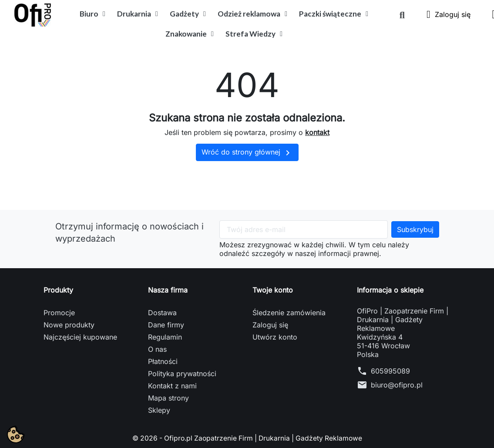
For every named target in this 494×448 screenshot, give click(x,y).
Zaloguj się (270, 325)
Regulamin (165, 337)
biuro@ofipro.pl (397, 385)
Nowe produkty (69, 325)
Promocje (59, 313)
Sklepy (159, 410)
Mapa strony (168, 398)
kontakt (317, 132)
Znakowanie (190, 34)
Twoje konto (273, 290)
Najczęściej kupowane (80, 337)
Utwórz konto (275, 337)
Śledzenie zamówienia (289, 313)
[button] (402, 15)
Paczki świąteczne (334, 14)
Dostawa (162, 313)
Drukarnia (138, 14)
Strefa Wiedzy (254, 34)
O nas (157, 349)
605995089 (390, 371)
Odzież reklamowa (252, 14)
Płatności (163, 361)
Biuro (92, 14)
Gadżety (188, 14)
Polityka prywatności (182, 374)
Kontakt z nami (172, 386)
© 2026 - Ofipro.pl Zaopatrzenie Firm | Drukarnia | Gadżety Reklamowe (247, 438)
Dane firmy (166, 325)
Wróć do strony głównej (247, 153)
